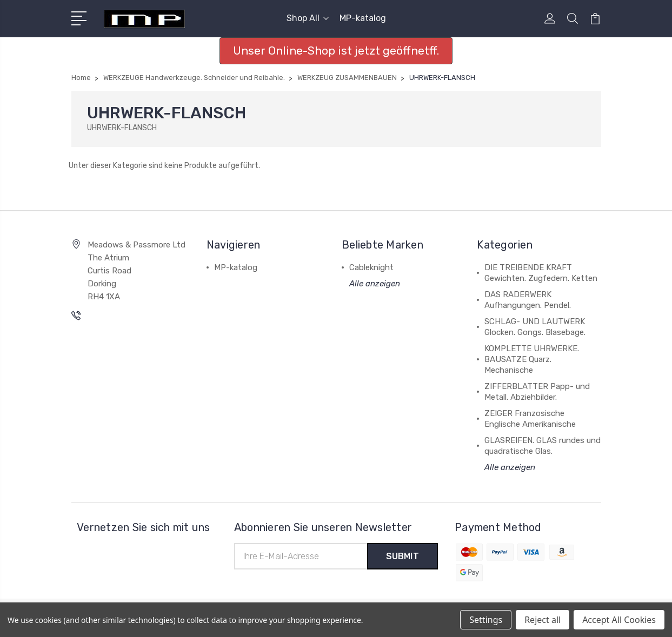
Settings (486, 620)
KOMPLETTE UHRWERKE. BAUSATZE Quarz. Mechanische (532, 359)
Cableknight (371, 267)
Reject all (543, 620)
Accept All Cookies (619, 620)
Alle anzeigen (375, 284)
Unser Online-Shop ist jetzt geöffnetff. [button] (336, 51)
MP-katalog (363, 18)
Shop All (308, 18)
